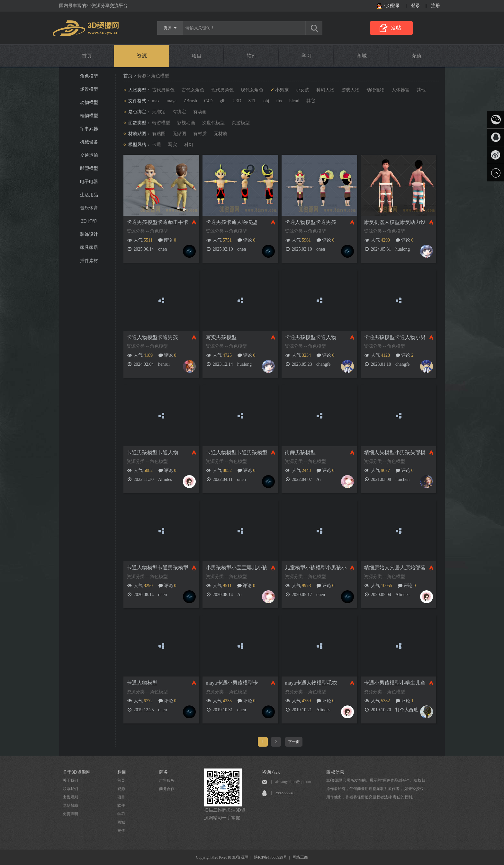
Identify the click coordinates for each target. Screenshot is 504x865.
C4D (208, 101)
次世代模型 (213, 123)
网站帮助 (70, 805)
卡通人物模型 (142, 683)
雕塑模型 (89, 168)
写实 (173, 145)
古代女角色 (193, 90)
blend (294, 101)
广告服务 (167, 780)
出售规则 (70, 797)
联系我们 (70, 789)
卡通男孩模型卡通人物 (310, 337)
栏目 (122, 772)
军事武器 (89, 129)
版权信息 (335, 772)
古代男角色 (163, 90)
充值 (417, 56)
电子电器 (89, 182)
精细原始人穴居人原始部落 (395, 568)
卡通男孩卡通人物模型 (231, 222)
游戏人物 (350, 90)
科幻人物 (325, 90)
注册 (436, 6)
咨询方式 (271, 772)
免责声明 (70, 814)
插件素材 (89, 261)
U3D (237, 101)
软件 (252, 56)
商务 (164, 772)
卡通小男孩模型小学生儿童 (395, 683)
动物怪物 (375, 90)
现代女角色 (252, 90)
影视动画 (186, 123)
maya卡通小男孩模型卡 (232, 683)
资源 (142, 56)
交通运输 (89, 155)
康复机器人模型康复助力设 (395, 222)
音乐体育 (89, 208)
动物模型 (89, 102)
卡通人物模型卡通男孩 (310, 222)
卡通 (157, 145)
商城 (362, 56)
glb (222, 101)
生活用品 (89, 195)
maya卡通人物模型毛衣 (311, 683)
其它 (311, 101)
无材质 (221, 134)
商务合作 (167, 789)
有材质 (200, 134)
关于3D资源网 (77, 772)
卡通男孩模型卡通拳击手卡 (157, 222)
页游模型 (241, 123)
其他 (421, 90)
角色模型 (89, 76)
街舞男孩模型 (300, 452)
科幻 (189, 145)
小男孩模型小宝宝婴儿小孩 (237, 568)
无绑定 (159, 112)
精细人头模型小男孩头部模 (395, 452)
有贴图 (159, 134)
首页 (87, 56)
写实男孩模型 (221, 337)
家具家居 (89, 248)
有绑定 (179, 112)
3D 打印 (89, 221)
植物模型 (89, 116)
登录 (416, 6)
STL (252, 101)
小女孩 (302, 90)
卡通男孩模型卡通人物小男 (395, 337)
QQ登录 (392, 6)
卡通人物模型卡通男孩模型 (237, 452)
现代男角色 (222, 90)
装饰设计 (89, 234)
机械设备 (89, 142)
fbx (279, 101)
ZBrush (190, 101)
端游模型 (161, 123)
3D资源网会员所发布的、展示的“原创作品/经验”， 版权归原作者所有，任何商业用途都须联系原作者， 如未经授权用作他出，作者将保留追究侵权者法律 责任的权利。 (376, 789)
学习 (307, 56)
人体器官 (401, 90)
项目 (197, 56)
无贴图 (179, 134)
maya (172, 101)
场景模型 (89, 89)
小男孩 (282, 90)
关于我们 (70, 780)
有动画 (200, 112)
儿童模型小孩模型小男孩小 (316, 568)
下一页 (294, 742)
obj (266, 101)
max (156, 101)
